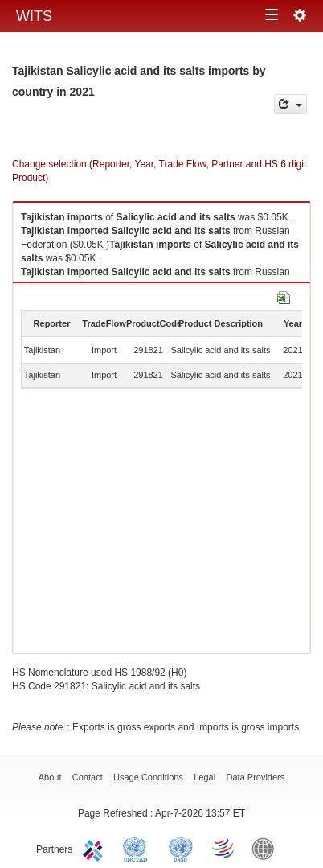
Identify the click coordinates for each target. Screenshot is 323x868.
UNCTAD (138, 848)
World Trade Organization (224, 848)
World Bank (267, 848)
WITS (34, 16)
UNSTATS (181, 848)
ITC (96, 848)
